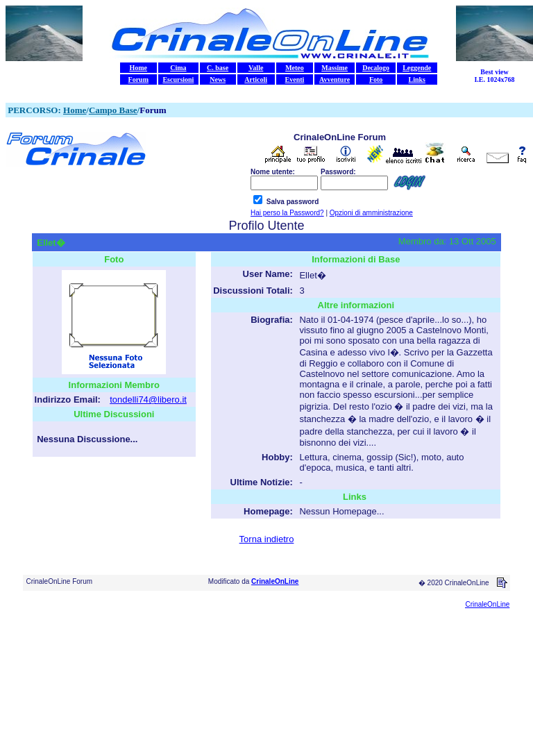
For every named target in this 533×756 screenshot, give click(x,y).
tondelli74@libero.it (148, 400)
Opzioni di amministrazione (371, 213)
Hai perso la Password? (287, 213)
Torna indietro (267, 539)
